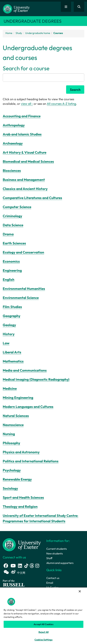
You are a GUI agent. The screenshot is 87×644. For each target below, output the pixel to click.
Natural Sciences (16, 416)
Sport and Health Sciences (23, 497)
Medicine (10, 388)
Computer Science (17, 207)
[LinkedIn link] (20, 566)
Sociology (10, 488)
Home (9, 33)
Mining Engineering (18, 398)
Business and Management (24, 180)
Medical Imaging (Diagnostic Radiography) (36, 379)
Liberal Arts (12, 352)
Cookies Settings (43, 640)
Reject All (43, 632)
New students (54, 553)
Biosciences (12, 171)
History (9, 334)
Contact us (53, 578)
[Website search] (79, 7)
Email (50, 583)
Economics (11, 261)
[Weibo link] (13, 572)
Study (19, 33)
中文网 (21, 573)
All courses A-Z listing (61, 104)
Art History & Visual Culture (25, 152)
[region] (43, 616)
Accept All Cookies (43, 624)
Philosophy (11, 443)
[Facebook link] (6, 566)
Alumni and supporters (60, 563)
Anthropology (14, 125)
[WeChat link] (6, 572)
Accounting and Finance (22, 116)
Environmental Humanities (24, 289)
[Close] (80, 591)
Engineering (12, 270)
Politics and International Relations (31, 461)
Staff (49, 558)
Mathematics (13, 361)
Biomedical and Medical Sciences (28, 161)
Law (6, 343)
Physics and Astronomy (21, 452)
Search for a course (26, 68)
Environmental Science (21, 298)
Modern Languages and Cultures (28, 407)
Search (75, 90)
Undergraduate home (38, 33)
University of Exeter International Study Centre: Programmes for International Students (41, 518)
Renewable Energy (17, 479)
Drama (8, 234)
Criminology (12, 216)
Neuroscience (13, 425)
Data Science (13, 225)
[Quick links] (66, 7)
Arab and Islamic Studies (22, 134)
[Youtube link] (13, 566)
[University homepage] (22, 544)
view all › (27, 104)
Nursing (9, 434)
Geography (12, 316)
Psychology (12, 470)
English (9, 280)
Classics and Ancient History (25, 189)
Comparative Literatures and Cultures (32, 198)
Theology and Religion (20, 507)
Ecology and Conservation (23, 252)
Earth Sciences (14, 243)
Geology (9, 325)
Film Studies (12, 307)
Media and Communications (25, 370)
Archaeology (13, 143)
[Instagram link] (37, 566)
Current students (56, 549)
